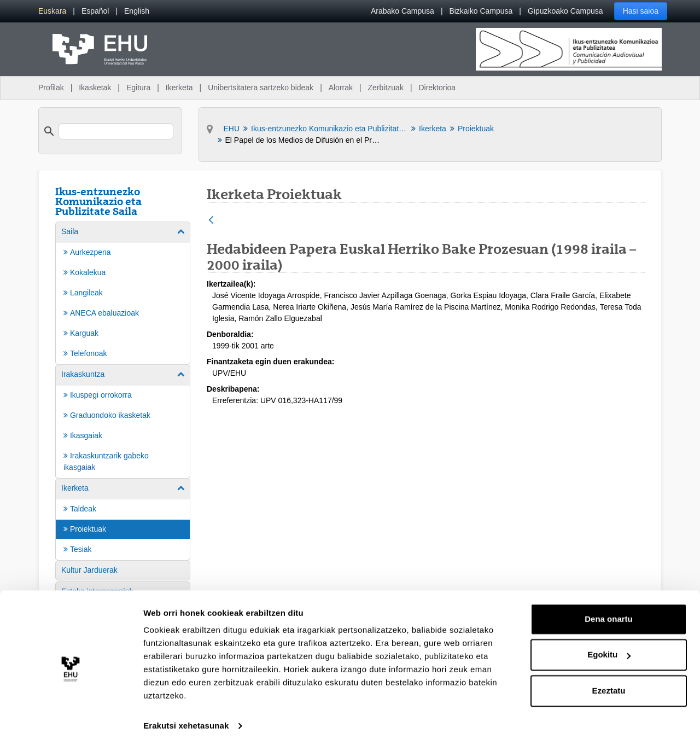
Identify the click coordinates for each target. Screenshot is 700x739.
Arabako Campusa (402, 11)
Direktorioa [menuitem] (437, 88)
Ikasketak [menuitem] (95, 88)
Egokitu (609, 646)
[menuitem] (52, 11)
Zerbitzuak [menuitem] (386, 88)
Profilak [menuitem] (51, 88)
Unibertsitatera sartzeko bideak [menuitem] (261, 88)
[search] (116, 131)
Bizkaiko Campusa (481, 11)
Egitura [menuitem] (138, 88)
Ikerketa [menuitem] (179, 88)
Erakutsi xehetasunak (186, 717)
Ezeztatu (609, 682)
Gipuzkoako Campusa (565, 11)
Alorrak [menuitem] (341, 88)
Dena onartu (609, 611)
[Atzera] (211, 221)
